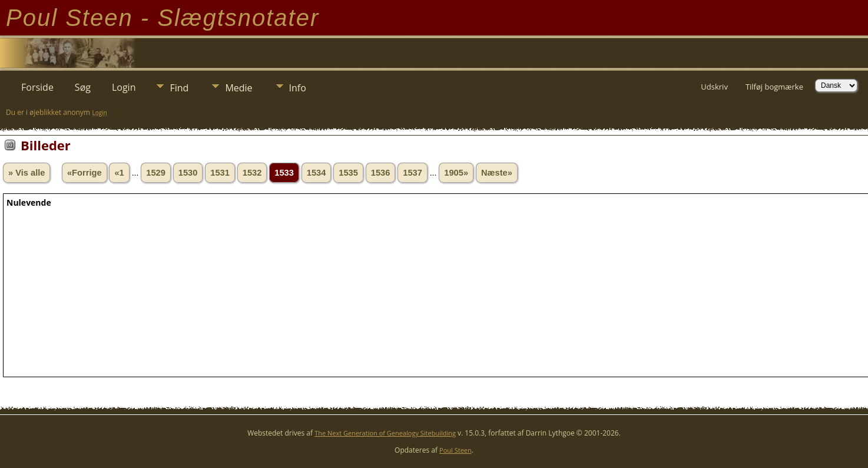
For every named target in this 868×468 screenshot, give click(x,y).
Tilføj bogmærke (774, 87)
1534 (317, 173)
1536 (381, 173)
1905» (456, 173)
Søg (83, 87)
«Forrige (85, 173)
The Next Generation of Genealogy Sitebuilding (385, 433)
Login (124, 87)
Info (298, 88)
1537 (413, 173)
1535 (348, 173)
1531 (220, 173)
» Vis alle (26, 173)
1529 (156, 173)
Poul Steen (455, 450)
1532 (252, 173)
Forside (37, 87)
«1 (119, 173)
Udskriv (714, 87)
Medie (238, 88)
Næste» (497, 173)
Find (179, 88)
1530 (188, 173)
